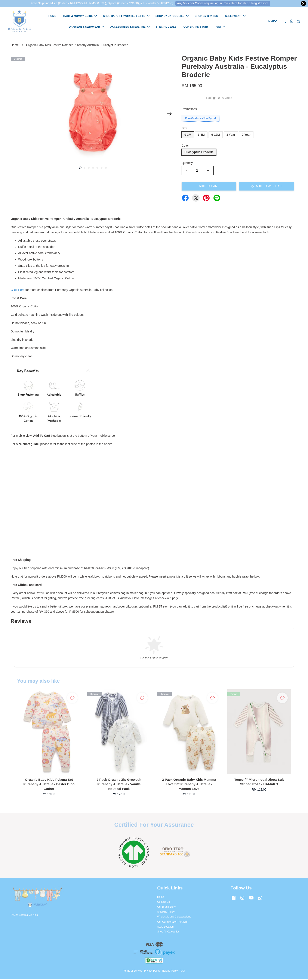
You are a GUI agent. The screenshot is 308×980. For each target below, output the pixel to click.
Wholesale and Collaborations (174, 917)
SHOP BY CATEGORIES (172, 16)
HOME (52, 16)
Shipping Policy (166, 912)
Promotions (189, 110)
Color (185, 146)
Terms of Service (133, 971)
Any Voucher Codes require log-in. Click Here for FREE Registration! (223, 3)
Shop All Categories (168, 932)
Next (169, 115)
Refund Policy (170, 971)
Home (15, 46)
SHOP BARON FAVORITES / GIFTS (126, 16)
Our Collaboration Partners (172, 922)
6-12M (216, 135)
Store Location (165, 927)
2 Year (246, 135)
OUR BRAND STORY (196, 27)
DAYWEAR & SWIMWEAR (87, 27)
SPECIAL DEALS (166, 27)
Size (184, 129)
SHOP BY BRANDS (206, 16)
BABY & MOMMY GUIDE (80, 16)
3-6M (201, 135)
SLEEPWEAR (235, 16)
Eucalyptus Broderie (199, 153)
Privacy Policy (152, 971)
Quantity (187, 164)
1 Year (231, 135)
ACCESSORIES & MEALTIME (130, 27)
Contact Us (164, 903)
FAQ (220, 27)
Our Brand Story (166, 907)
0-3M (188, 135)
